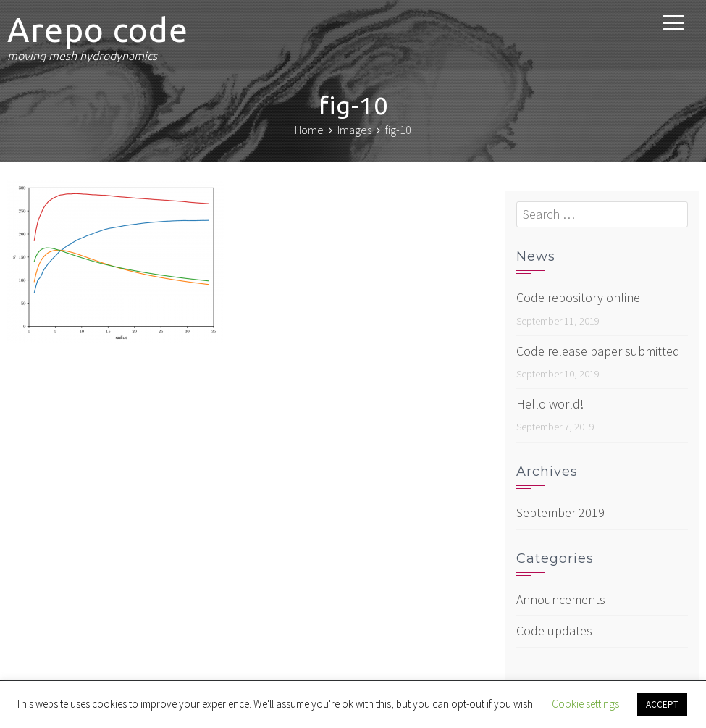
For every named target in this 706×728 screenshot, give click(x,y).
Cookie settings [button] (585, 704)
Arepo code (98, 30)
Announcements (561, 599)
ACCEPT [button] (662, 704)
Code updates (554, 631)
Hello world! (550, 404)
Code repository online (578, 297)
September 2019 (560, 512)
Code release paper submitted (598, 351)
